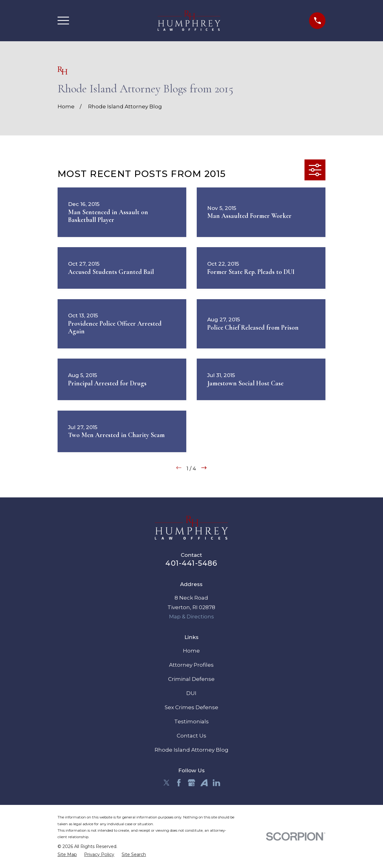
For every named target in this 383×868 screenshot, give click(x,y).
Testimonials (191, 721)
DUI (191, 693)
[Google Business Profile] (191, 783)
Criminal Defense (191, 679)
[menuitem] (67, 855)
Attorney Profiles (191, 665)
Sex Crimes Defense (191, 707)
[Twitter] (167, 783)
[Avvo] (204, 783)
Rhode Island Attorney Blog (191, 750)
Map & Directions (191, 617)
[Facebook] (179, 783)
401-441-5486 (191, 563)
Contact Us (191, 736)
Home (191, 651)
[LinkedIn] (216, 783)
